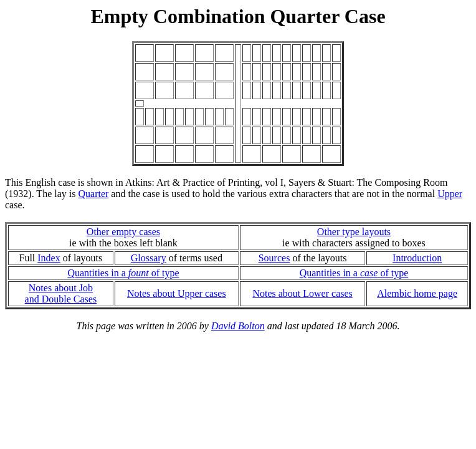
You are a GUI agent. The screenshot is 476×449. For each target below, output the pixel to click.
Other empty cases (123, 232)
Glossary (149, 258)
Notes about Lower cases (302, 293)
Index (49, 258)
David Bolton (238, 326)
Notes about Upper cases (177, 293)
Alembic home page (417, 293)
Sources (274, 258)
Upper (450, 194)
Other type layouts (354, 232)
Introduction (417, 258)
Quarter (93, 194)
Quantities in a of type (123, 273)
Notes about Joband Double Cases (61, 293)
